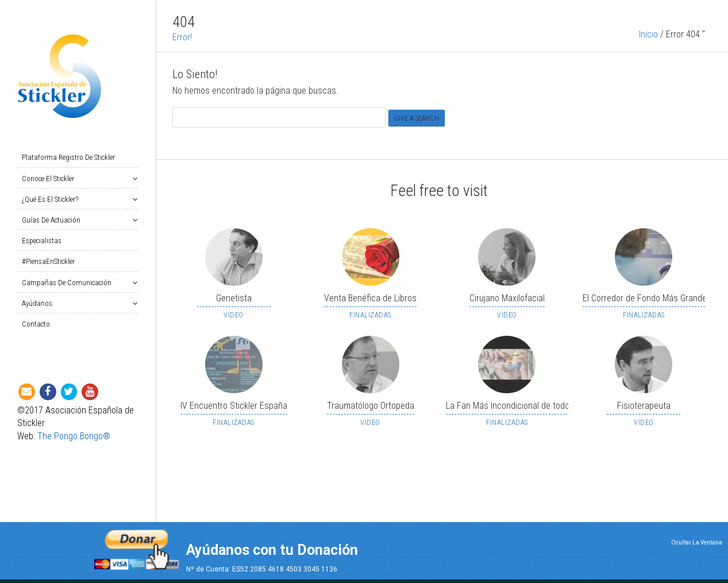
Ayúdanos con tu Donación (272, 550)
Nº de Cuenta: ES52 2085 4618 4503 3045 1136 (262, 569)
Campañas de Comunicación (69, 283)
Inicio (648, 44)
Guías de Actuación (53, 220)
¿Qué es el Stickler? (52, 199)
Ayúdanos (39, 303)
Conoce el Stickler (50, 179)
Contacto (36, 324)
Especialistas (42, 241)
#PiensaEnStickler (48, 261)
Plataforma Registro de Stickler (68, 157)
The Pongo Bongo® (74, 436)
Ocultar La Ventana (697, 542)
